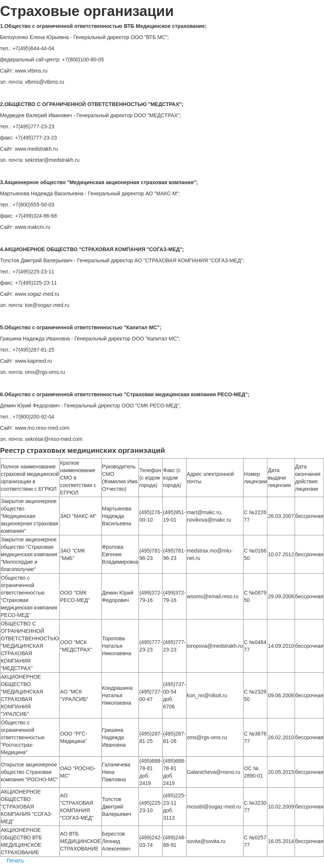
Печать (12, 861)
